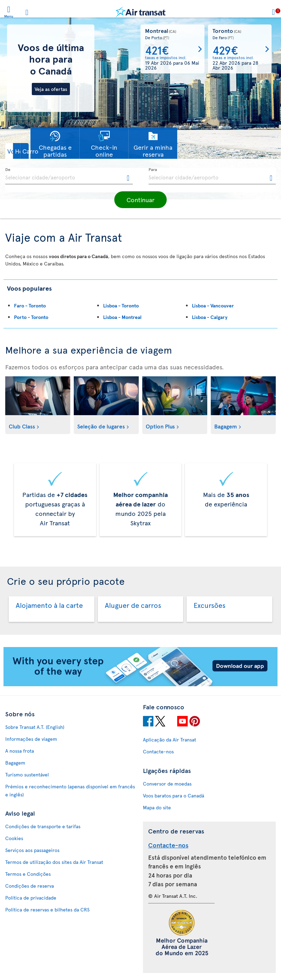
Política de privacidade (31, 898)
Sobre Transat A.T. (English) (35, 727)
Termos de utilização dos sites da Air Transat (54, 862)
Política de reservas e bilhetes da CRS (47, 910)
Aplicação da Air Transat (170, 740)
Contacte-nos (158, 751)
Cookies (14, 838)
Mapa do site (157, 807)
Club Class (22, 426)
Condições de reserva (30, 886)
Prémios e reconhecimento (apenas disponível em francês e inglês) (70, 790)
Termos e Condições (28, 874)
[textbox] (69, 176)
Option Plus (160, 426)
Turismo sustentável (27, 775)
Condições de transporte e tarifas (43, 826)
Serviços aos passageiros (32, 850)
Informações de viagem (31, 739)
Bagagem (226, 426)
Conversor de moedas (167, 784)
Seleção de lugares (101, 426)
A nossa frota (20, 751)
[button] (23, 151)
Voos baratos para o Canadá (174, 796)
